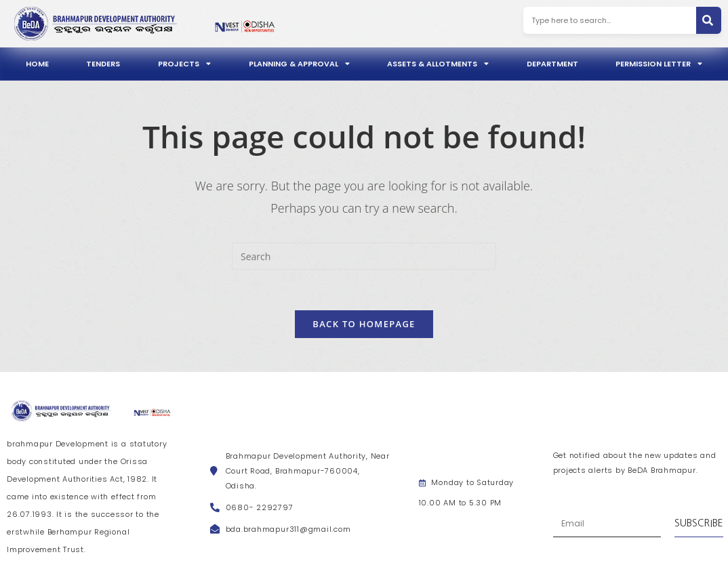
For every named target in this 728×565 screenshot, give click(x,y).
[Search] (709, 20)
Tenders (103, 64)
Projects (184, 64)
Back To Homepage (364, 324)
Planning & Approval (299, 64)
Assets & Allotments (438, 64)
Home (37, 64)
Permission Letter (659, 64)
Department (552, 64)
